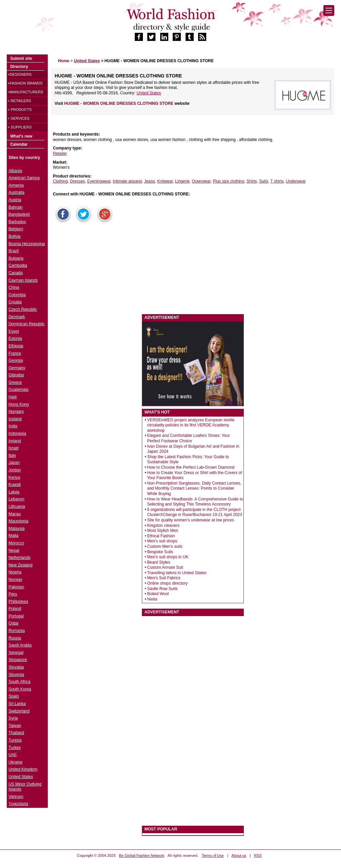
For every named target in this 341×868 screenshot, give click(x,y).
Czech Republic (23, 309)
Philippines (18, 602)
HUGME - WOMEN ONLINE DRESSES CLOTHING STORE (120, 103)
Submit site (21, 58)
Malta (13, 536)
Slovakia (16, 667)
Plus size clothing (228, 181)
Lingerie (182, 181)
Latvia (14, 492)
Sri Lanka (17, 704)
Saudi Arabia (20, 645)
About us (239, 855)
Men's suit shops (162, 541)
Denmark (17, 317)
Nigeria (15, 572)
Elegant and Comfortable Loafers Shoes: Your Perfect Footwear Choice (189, 438)
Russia (15, 638)
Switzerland (19, 711)
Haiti (13, 397)
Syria (13, 718)
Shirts (252, 181)
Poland (15, 609)
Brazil (14, 251)
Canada (16, 273)
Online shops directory (167, 583)
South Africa (19, 682)
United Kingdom (23, 769)
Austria (15, 200)
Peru (13, 594)
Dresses (78, 181)
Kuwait (15, 485)
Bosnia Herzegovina (27, 244)
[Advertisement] (102, 270)
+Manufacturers (25, 92)
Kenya (14, 477)
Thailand (16, 733)
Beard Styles (159, 562)
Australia (16, 192)
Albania (15, 171)
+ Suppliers (19, 127)
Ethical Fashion (161, 536)
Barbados (17, 222)
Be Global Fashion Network (142, 855)
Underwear (296, 181)
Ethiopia (16, 346)
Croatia (15, 302)
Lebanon (16, 499)
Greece (15, 382)
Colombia (17, 295)
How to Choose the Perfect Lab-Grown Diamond (191, 467)
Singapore (18, 660)
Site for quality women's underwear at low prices (191, 520)
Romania (17, 631)
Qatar (14, 623)
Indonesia (17, 433)
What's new (21, 136)
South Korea (20, 689)
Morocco (16, 543)
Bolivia (14, 236)
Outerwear (201, 181)
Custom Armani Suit (165, 567)
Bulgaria (16, 258)
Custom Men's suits (165, 546)
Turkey (15, 748)
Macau (15, 514)
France (15, 353)
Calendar (19, 144)
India (13, 426)
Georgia (16, 360)
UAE (13, 755)
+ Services (18, 118)
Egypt (14, 331)
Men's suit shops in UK (168, 557)
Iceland (15, 419)
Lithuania (17, 507)
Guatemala (18, 390)
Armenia (16, 185)
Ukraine (15, 762)
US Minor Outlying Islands (25, 787)
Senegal (16, 653)
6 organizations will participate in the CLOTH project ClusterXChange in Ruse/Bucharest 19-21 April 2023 (195, 512)
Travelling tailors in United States (177, 573)
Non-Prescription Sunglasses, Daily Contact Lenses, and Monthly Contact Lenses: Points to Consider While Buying (194, 488)
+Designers (19, 74)
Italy (12, 455)
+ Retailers (19, 101)
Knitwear (165, 181)
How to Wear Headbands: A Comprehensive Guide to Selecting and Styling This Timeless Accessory (195, 502)
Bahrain (15, 207)
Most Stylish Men (163, 531)
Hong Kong (19, 404)
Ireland (15, 441)
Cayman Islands (23, 280)
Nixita (152, 599)
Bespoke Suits (160, 552)
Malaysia (16, 529)
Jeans (150, 181)
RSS (258, 855)
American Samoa (24, 178)
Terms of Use (213, 855)
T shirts (277, 181)
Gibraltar (16, 375)
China (14, 287)
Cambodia (18, 265)
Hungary (16, 412)
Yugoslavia (18, 804)
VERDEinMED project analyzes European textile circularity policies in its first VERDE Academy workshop (191, 425)
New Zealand (20, 565)
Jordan (15, 470)
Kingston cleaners (163, 525)
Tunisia (15, 740)
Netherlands (19, 558)
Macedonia (18, 521)
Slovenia (16, 675)
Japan (14, 463)
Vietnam (16, 797)
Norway (15, 580)
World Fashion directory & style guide (171, 20)
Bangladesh (19, 214)
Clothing (60, 181)
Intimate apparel (127, 181)
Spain (14, 696)
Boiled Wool (158, 594)
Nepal (14, 550)
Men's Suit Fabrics (164, 578)
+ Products (19, 110)
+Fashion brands (25, 83)
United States (149, 93)
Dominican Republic (27, 324)
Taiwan (15, 726)
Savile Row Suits (163, 589)
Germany (17, 368)
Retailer (60, 154)
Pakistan (16, 587)
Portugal (16, 616)
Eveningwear (99, 181)
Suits (264, 181)
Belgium (16, 229)
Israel (13, 448)
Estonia (15, 338)
